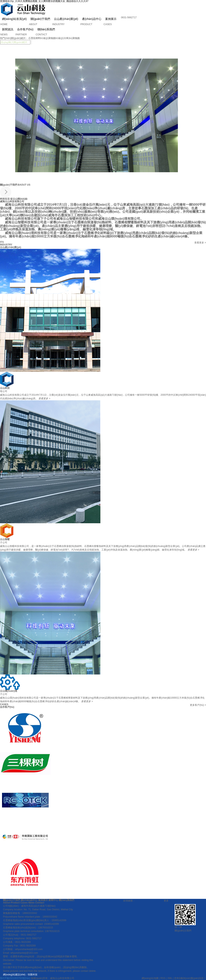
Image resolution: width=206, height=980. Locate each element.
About (7, 903)
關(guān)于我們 (40, 19)
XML (170, 978)
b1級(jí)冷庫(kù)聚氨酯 (68, 38)
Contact (39, 903)
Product (15, 903)
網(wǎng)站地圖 (150, 978)
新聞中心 (53, 900)
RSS (163, 978)
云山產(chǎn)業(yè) (66, 19)
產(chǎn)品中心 (92, 19)
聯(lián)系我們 (66, 900)
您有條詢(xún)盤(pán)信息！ (190, 978)
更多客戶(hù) (198, 705)
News (31, 903)
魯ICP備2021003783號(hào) (15, 978)
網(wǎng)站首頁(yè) (14, 19)
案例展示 (111, 19)
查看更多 (200, 243)
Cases (24, 903)
